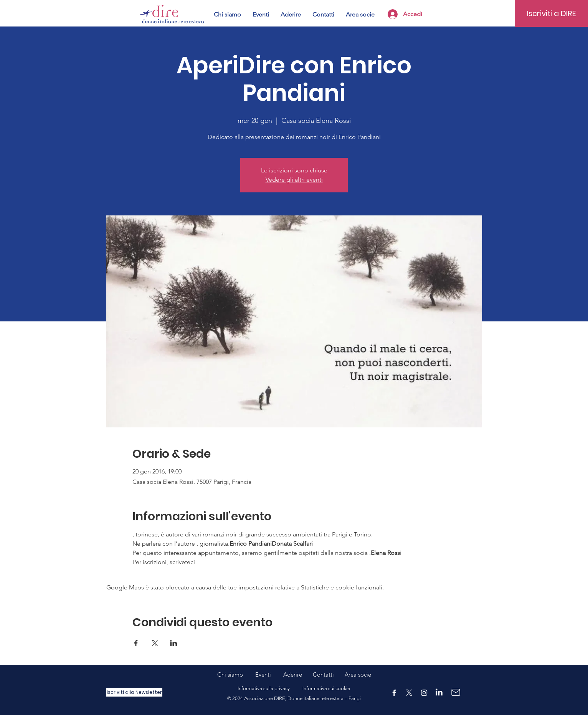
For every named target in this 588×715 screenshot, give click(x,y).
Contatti (323, 674)
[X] (409, 693)
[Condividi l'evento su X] (155, 643)
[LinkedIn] (439, 693)
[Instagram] (424, 693)
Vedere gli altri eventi (294, 180)
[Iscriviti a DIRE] (551, 13)
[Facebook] (394, 693)
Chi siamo (236, 674)
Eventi (269, 674)
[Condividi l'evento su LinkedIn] (174, 643)
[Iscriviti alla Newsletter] (134, 692)
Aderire (293, 674)
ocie (366, 674)
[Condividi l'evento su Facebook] (136, 643)
